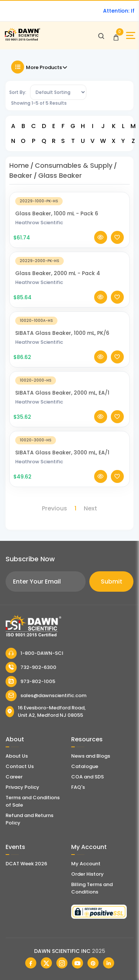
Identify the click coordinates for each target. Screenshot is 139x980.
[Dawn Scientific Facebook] (31, 963)
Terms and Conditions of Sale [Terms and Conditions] (33, 801)
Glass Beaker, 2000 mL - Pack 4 (58, 281)
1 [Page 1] (75, 508)
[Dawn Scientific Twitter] (46, 963)
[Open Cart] (116, 36)
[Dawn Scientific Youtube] (77, 963)
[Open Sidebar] (131, 35)
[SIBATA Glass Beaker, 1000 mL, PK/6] (69, 328)
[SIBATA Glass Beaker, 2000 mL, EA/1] (69, 387)
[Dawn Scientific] (22, 40)
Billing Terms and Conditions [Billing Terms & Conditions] (92, 888)
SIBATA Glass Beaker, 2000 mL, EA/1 (62, 400)
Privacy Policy (22, 787)
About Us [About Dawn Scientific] (17, 756)
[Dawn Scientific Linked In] (109, 963)
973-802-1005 (30, 682)
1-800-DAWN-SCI (34, 653)
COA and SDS (87, 777)
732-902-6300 (31, 667)
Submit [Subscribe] (112, 582)
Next (90, 508)
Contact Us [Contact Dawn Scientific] (20, 766)
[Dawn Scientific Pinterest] (93, 963)
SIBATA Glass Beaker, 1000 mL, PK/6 (62, 340)
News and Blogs (91, 756)
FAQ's (78, 787)
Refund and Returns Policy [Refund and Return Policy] (29, 819)
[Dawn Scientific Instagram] (62, 963)
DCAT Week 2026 (26, 864)
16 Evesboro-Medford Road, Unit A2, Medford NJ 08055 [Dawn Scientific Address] (46, 711)
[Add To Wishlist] (117, 245)
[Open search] (101, 36)
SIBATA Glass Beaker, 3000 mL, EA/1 (62, 460)
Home (19, 165)
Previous (54, 508)
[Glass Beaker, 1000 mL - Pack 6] (69, 208)
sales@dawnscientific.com (46, 696)
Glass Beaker (60, 175)
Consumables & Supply (74, 165)
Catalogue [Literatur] (85, 766)
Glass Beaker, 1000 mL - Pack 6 (57, 221)
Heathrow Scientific (39, 230)
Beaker (21, 175)
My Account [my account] (86, 864)
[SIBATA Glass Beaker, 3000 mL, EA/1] (69, 447)
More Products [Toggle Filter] (39, 67)
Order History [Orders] (87, 874)
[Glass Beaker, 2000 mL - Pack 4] (69, 268)
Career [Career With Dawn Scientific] (14, 777)
